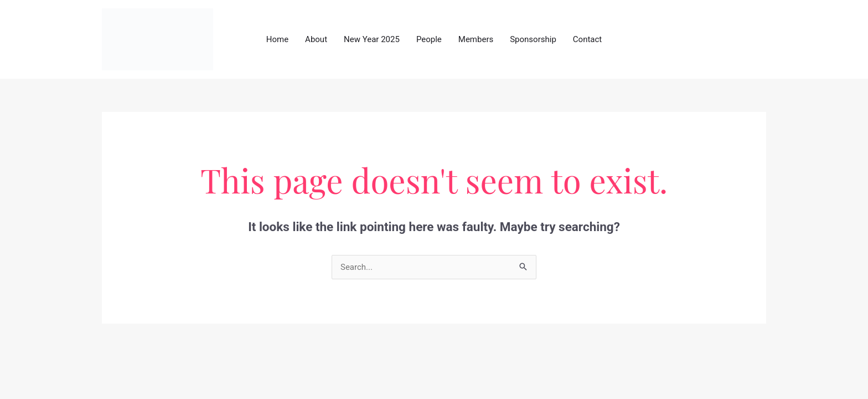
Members (476, 39)
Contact (587, 39)
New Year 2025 (372, 39)
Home (277, 39)
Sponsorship (533, 39)
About (316, 39)
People (429, 39)
